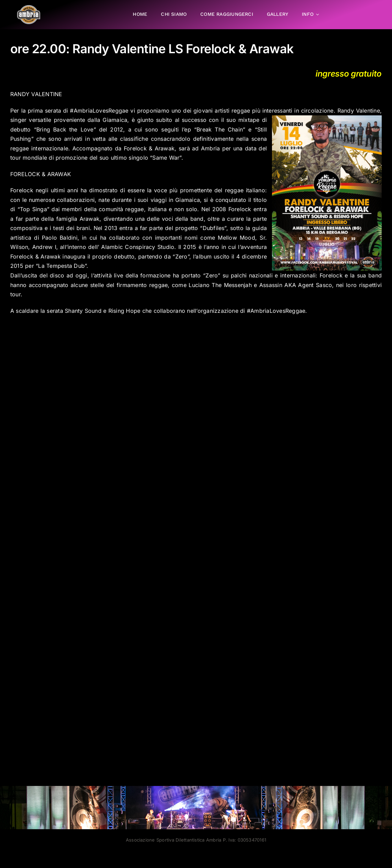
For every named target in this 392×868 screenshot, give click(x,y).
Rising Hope (124, 310)
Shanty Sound (83, 310)
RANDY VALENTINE (36, 94)
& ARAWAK (56, 174)
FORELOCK (25, 174)
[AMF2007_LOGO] (29, 8)
